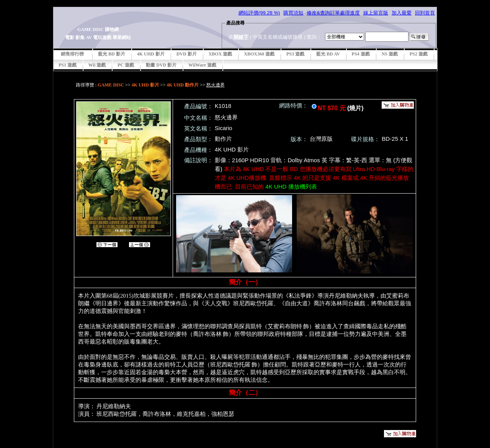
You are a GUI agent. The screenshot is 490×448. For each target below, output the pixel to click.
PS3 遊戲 (295, 54)
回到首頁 (425, 13)
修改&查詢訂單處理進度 (333, 13)
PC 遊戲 (126, 65)
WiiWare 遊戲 (202, 65)
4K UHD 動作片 (183, 85)
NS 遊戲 (390, 54)
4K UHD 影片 (151, 54)
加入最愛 (402, 13)
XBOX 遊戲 (220, 54)
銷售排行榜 (72, 54)
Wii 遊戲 (97, 65)
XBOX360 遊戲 (259, 54)
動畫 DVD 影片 (161, 65)
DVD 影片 (187, 54)
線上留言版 (376, 13)
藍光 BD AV (328, 54)
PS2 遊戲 (419, 54)
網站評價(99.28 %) (259, 13)
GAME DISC (111, 85)
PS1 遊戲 (68, 65)
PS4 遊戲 (361, 54)
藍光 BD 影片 (112, 54)
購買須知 (293, 13)
